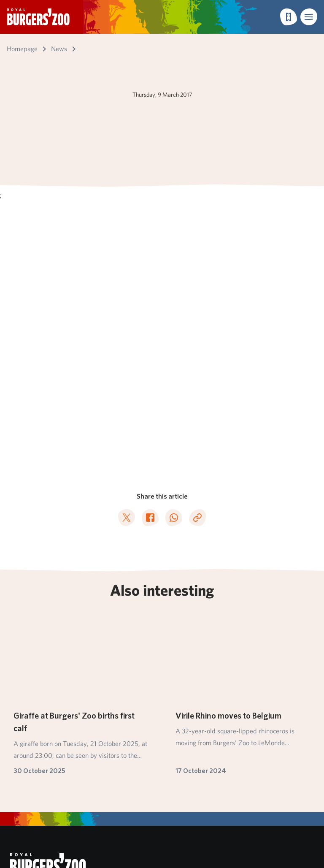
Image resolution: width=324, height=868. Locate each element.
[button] (309, 17)
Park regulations (33, 767)
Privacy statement (36, 791)
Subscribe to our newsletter (60, 616)
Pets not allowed (33, 779)
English (35, 812)
